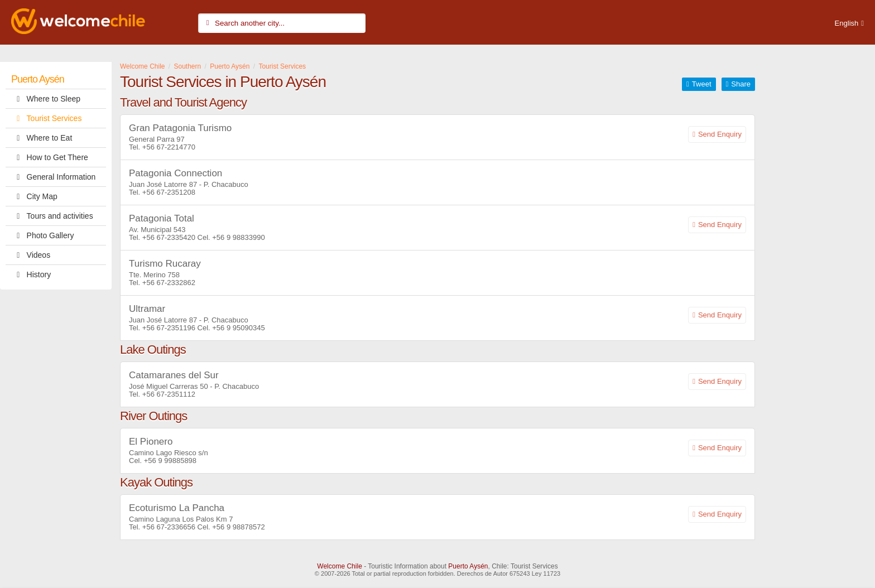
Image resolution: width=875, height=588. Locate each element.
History (31, 274)
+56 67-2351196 (169, 328)
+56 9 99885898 (170, 461)
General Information (53, 177)
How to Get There (50, 157)
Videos (31, 255)
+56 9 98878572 (238, 527)
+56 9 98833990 (238, 237)
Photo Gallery (42, 235)
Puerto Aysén (38, 79)
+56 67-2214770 (169, 147)
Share (741, 84)
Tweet (702, 84)
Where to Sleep (46, 99)
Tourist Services (46, 118)
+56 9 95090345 (238, 328)
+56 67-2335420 (169, 237)
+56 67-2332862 (169, 283)
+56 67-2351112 (169, 394)
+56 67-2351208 (169, 192)
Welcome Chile (339, 566)
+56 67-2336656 (169, 527)
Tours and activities (52, 216)
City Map (34, 196)
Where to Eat (42, 138)
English (847, 23)
